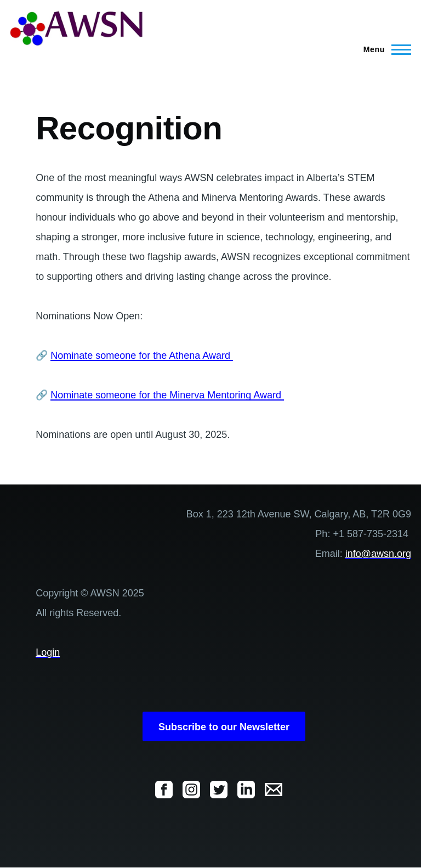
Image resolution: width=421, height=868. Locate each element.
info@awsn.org (378, 554)
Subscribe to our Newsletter (224, 727)
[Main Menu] (384, 49)
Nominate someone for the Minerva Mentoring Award (167, 395)
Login (48, 652)
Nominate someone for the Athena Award (142, 356)
